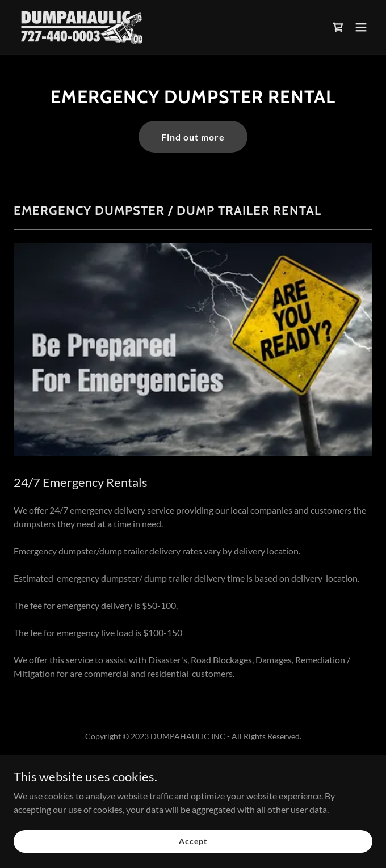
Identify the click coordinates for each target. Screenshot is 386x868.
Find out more (193, 137)
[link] (82, 27)
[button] (361, 27)
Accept (193, 849)
